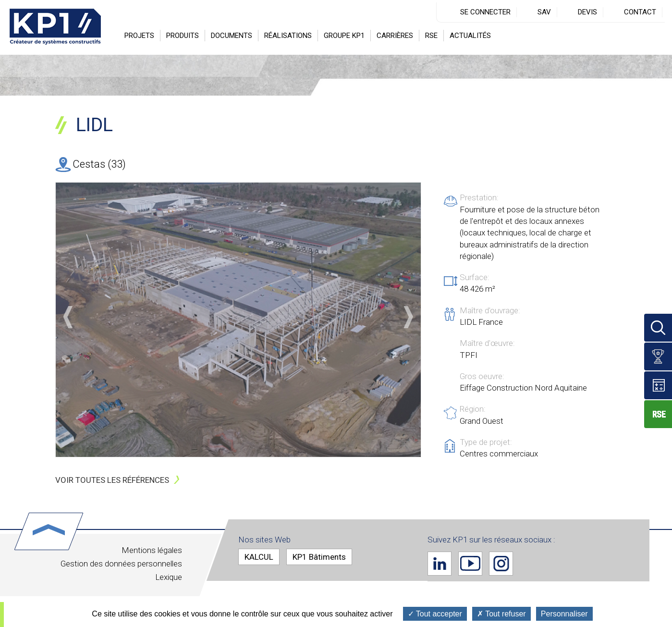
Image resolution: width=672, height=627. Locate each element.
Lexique (169, 577)
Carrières (395, 36)
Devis (587, 12)
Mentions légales (152, 550)
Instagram (501, 563)
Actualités (470, 36)
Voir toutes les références (112, 480)
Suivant (409, 317)
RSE (431, 36)
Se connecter (485, 12)
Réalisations (288, 36)
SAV (544, 12)
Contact (640, 12)
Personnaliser (564, 614)
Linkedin (440, 563)
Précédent (68, 317)
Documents (232, 36)
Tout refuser (501, 614)
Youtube (470, 563)
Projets (139, 36)
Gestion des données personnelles (121, 564)
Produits (183, 36)
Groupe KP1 (344, 36)
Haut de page (49, 531)
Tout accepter (435, 614)
